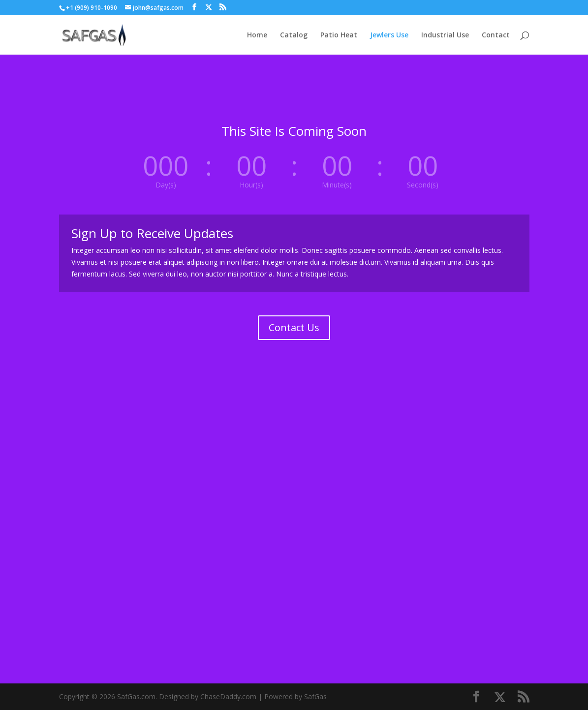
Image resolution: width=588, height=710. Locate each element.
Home (257, 35)
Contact (496, 35)
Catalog (294, 35)
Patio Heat (339, 35)
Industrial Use (445, 35)
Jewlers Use (389, 35)
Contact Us (294, 327)
